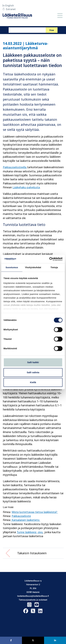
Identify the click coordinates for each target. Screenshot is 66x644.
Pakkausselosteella (15, 167)
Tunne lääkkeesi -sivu (30, 532)
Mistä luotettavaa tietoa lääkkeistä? (35, 512)
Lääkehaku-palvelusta (26, 187)
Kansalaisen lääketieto (26, 520)
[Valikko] (60, 16)
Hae (52, 30)
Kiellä (33, 382)
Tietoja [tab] (54, 267)
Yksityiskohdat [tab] (33, 267)
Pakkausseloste (21, 516)
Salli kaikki (33, 362)
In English (8, 5)
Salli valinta (33, 372)
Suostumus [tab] (12, 267)
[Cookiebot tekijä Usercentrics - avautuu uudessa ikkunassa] (49, 259)
